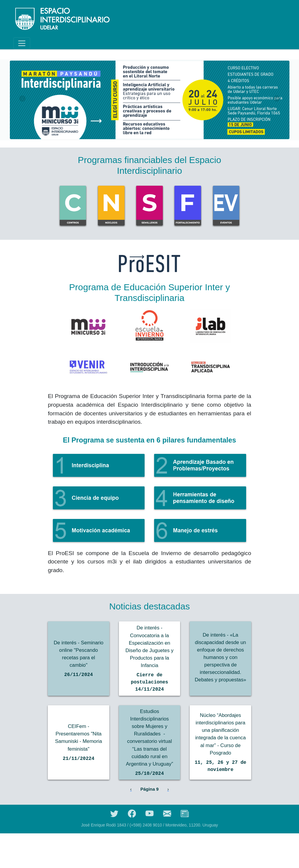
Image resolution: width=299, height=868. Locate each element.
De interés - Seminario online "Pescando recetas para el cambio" (79, 662)
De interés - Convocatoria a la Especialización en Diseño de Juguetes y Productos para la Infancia (150, 655)
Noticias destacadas (149, 606)
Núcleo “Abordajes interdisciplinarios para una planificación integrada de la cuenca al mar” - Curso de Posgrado (220, 760)
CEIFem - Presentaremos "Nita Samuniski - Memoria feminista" (79, 763)
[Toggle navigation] (22, 43)
